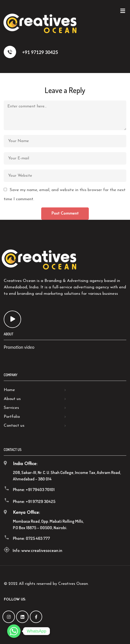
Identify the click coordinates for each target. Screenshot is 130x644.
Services (11, 408)
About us (12, 399)
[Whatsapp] (14, 631)
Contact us (14, 426)
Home (9, 390)
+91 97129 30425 (31, 52)
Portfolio (12, 417)
